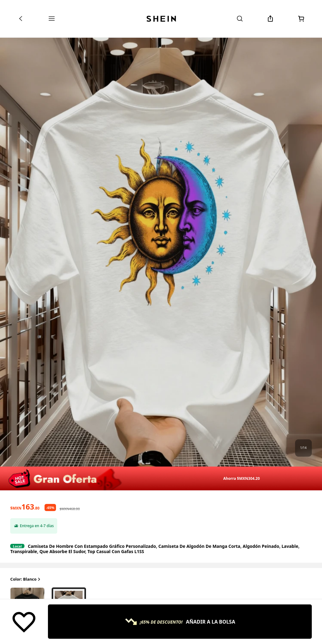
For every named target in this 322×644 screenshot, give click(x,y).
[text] (25, 507)
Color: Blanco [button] (26, 579)
